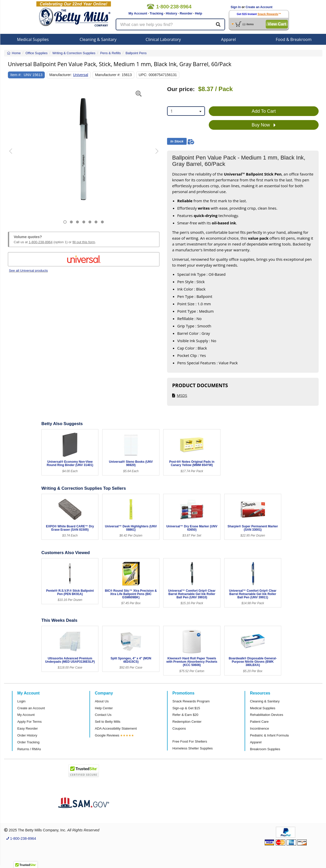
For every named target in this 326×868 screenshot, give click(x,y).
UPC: (143, 75)
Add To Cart (264, 111)
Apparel (228, 39)
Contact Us (103, 715)
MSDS (182, 395)
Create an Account (259, 7)
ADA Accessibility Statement (116, 728)
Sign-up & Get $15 (186, 708)
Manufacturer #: (108, 75)
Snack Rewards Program (191, 701)
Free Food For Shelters (190, 741)
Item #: (16, 75)
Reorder (186, 13)
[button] (13, 155)
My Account (138, 13)
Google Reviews (107, 735)
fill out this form (84, 242)
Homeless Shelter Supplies (192, 748)
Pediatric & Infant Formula (269, 735)
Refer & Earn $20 (185, 715)
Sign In (236, 7)
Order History (27, 735)
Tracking (157, 13)
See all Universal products (28, 271)
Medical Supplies (33, 39)
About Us (102, 701)
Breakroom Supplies (265, 749)
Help (199, 13)
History (172, 13)
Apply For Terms (29, 722)
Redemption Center (187, 722)
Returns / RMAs (29, 749)
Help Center (104, 708)
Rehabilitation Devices (266, 715)
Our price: (181, 89)
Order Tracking (28, 742)
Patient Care (259, 722)
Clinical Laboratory (163, 39)
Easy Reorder (28, 728)
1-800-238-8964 (41, 242)
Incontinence (260, 728)
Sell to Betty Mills (108, 722)
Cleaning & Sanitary (98, 39)
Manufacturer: (61, 75)
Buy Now (264, 125)
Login (21, 701)
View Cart (277, 24)
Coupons (179, 728)
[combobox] (186, 111)
